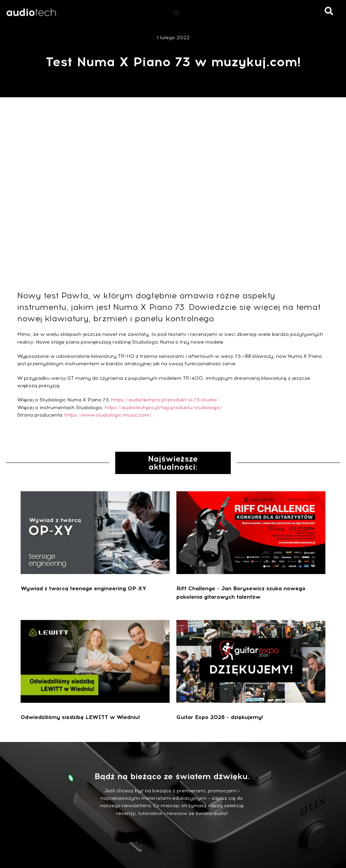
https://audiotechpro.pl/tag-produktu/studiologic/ (164, 408)
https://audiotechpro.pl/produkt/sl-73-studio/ (165, 400)
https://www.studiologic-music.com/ (108, 415)
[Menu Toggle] (176, 13)
